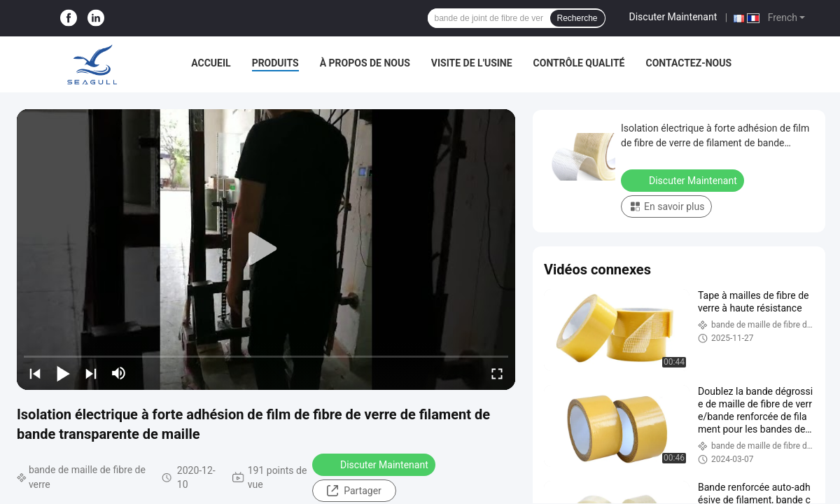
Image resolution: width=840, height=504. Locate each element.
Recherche (577, 18)
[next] (91, 373)
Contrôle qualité (579, 63)
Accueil (211, 63)
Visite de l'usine (472, 63)
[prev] (35, 373)
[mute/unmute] (119, 373)
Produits (275, 63)
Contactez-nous (688, 63)
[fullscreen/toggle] (497, 373)
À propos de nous (365, 63)
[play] (266, 249)
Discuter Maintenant (673, 17)
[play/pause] (63, 373)
